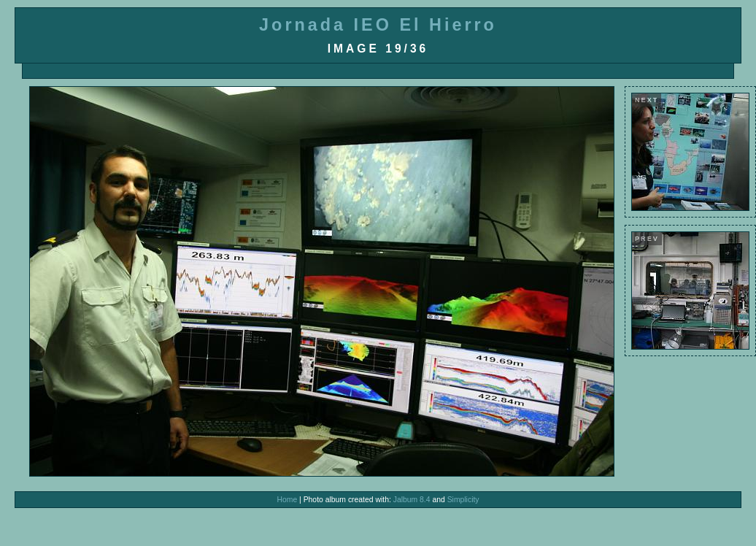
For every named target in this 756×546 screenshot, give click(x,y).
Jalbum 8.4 (412, 500)
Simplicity (463, 500)
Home (287, 500)
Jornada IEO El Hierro (378, 25)
